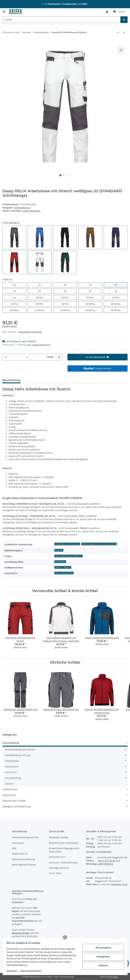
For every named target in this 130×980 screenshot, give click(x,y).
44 (16, 285)
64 (16, 297)
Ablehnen (102, 966)
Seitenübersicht (57, 857)
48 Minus (119, 304)
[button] (107, 12)
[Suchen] (62, 20)
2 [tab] (63, 175)
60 (117, 291)
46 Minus (94, 304)
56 (41, 291)
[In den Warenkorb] (5, 42)
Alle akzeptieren (102, 948)
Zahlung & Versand (59, 868)
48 (66, 285)
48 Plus (69, 297)
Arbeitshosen (12, 767)
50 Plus (94, 297)
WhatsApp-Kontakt (59, 837)
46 (41, 285)
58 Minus (119, 310)
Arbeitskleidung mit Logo (18, 755)
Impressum (13, 971)
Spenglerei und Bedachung (17, 806)
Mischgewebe (60, 562)
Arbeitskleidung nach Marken (20, 749)
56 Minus (94, 310)
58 (66, 291)
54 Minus (69, 310)
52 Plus (119, 297)
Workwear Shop (119, 884)
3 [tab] (67, 175)
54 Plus (18, 304)
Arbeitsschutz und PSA (14, 801)
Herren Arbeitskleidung (64, 573)
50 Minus (18, 310)
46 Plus (43, 297)
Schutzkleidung (13, 778)
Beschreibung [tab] (11, 380)
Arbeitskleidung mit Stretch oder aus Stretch (99, 544)
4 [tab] (70, 175)
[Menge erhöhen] (59, 357)
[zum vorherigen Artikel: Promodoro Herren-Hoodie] (118, 32)
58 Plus (69, 304)
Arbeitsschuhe (10, 789)
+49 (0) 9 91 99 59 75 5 (109, 861)
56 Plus (43, 304)
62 (91, 291)
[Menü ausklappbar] (4, 10)
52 (117, 285)
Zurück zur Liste (12, 32)
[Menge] (27, 357)
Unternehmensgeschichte (25, 837)
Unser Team (55, 873)
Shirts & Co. (11, 772)
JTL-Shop (114, 977)
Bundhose (59, 550)
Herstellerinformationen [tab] (41, 380)
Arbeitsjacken (12, 761)
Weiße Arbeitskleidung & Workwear (68, 556)
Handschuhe (9, 795)
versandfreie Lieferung (30, 332)
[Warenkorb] (119, 12)
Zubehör (9, 784)
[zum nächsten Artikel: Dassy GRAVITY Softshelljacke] (124, 32)
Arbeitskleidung (22, 208)
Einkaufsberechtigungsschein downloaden (64, 850)
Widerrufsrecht (20, 854)
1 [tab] (60, 175)
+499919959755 (105, 864)
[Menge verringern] (6, 357)
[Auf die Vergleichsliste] (121, 50)
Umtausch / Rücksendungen (64, 862)
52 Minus (43, 310)
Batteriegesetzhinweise (24, 865)
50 (91, 285)
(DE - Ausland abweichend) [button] (39, 345)
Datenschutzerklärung (32, 971)
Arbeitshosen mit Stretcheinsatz (67, 544)
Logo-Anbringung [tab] (73, 380)
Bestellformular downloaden (64, 843)
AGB (14, 848)
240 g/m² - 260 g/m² (63, 567)
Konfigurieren (102, 957)
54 (16, 291)
